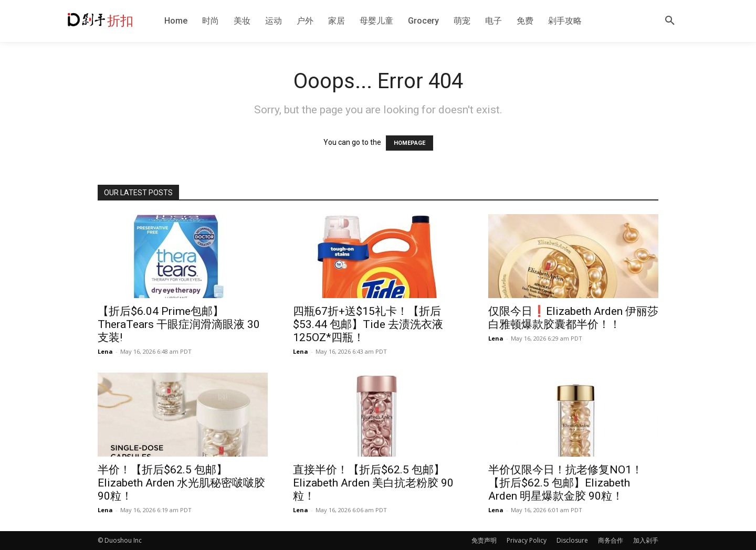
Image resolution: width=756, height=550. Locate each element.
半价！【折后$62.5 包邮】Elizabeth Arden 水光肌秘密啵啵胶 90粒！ (181, 483)
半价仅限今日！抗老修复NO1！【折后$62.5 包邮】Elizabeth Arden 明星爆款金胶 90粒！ (565, 483)
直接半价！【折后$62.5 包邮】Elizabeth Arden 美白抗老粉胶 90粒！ (373, 483)
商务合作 (611, 540)
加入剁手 (646, 540)
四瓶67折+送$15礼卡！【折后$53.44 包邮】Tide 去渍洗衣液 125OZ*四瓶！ (368, 324)
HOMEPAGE (409, 143)
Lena (105, 351)
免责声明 (484, 540)
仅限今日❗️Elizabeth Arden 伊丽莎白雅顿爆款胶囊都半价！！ (573, 318)
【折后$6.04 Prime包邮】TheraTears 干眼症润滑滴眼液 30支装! (179, 324)
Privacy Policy (527, 540)
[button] (670, 21)
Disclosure (572, 540)
